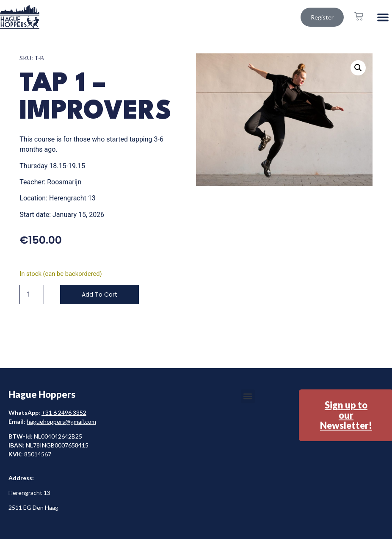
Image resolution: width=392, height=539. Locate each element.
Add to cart (99, 295)
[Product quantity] (32, 295)
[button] (383, 17)
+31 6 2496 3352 (64, 413)
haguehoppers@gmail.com (61, 421)
